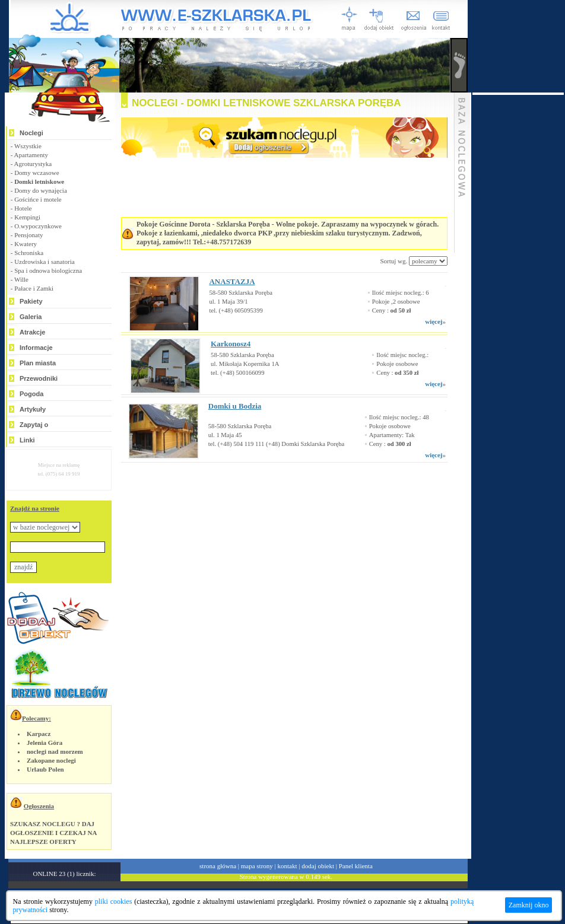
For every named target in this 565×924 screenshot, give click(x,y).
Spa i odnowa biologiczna (48, 270)
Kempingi (27, 217)
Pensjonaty (28, 235)
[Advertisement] (269, 498)
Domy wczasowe (36, 173)
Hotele (23, 208)
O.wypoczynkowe (38, 226)
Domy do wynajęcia (41, 190)
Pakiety (31, 301)
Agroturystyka (33, 164)
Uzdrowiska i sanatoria (44, 262)
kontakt (288, 866)
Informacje (36, 348)
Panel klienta (356, 866)
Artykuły (33, 409)
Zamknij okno (529, 905)
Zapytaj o (34, 425)
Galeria (31, 317)
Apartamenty (31, 155)
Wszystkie (28, 146)
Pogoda (31, 394)
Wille (21, 279)
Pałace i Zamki (34, 288)
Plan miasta (38, 363)
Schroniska (29, 253)
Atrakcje (32, 332)
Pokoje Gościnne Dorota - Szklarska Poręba (203, 224)
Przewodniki (39, 378)
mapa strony (257, 866)
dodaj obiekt (318, 866)
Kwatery (26, 244)
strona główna (218, 866)
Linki (27, 440)
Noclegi (31, 133)
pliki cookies (114, 901)
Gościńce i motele (38, 199)
